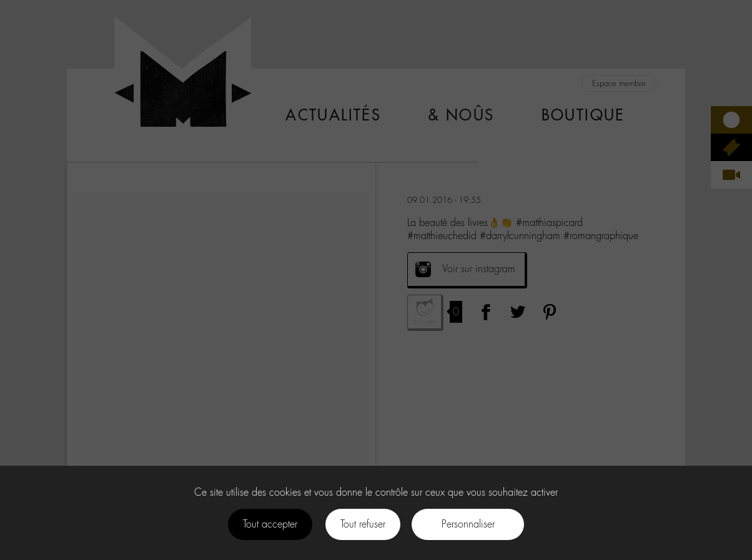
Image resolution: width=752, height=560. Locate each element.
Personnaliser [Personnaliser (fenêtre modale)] (468, 524)
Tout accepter (270, 524)
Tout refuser (363, 524)
